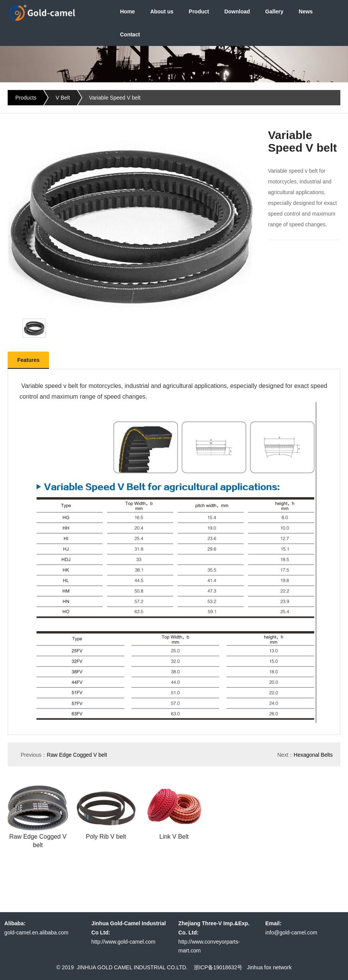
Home (127, 11)
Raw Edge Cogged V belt (77, 755)
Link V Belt (174, 837)
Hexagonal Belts (313, 755)
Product (199, 11)
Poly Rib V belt (106, 837)
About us (162, 11)
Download (237, 11)
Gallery (274, 11)
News (306, 11)
